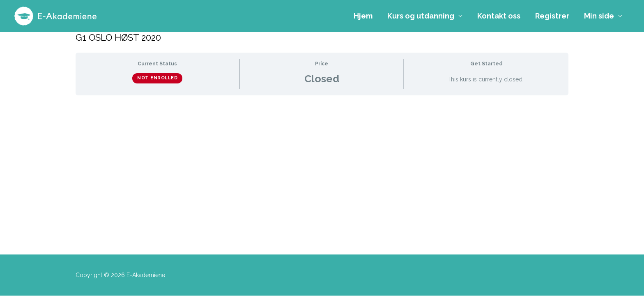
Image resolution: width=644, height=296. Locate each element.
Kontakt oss (499, 16)
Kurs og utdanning (421, 16)
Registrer (552, 16)
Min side (599, 16)
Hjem (363, 16)
